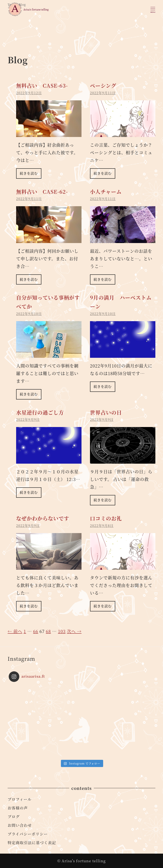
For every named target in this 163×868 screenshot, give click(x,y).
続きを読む (29, 173)
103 (62, 631)
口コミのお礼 (106, 518)
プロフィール (20, 799)
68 (48, 631)
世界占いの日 (106, 412)
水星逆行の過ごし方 (40, 412)
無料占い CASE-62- (42, 191)
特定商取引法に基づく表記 (32, 842)
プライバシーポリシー (28, 834)
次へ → (74, 631)
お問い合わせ (20, 825)
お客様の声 (18, 808)
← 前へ (15, 631)
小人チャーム (106, 191)
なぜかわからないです (43, 518)
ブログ (14, 816)
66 (36, 631)
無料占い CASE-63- (42, 85)
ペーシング (103, 85)
